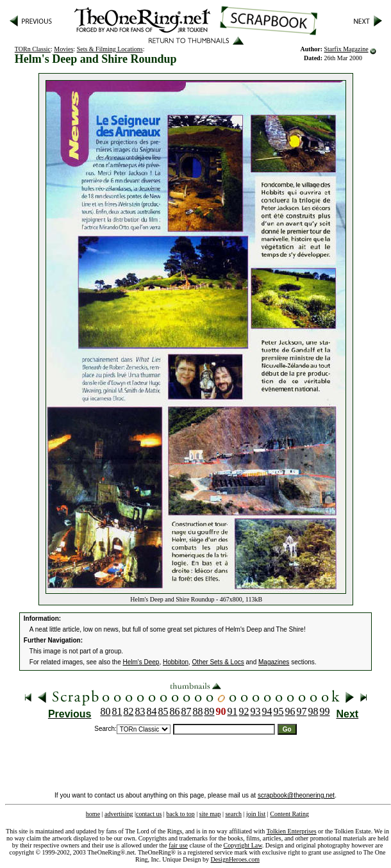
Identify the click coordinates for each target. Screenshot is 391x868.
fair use (178, 845)
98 (313, 711)
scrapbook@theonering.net (296, 795)
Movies (63, 49)
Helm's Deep (141, 662)
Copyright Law (243, 845)
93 (256, 711)
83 (140, 711)
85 (163, 711)
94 (267, 711)
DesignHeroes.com (235, 859)
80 (106, 711)
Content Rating (289, 814)
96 (290, 711)
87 (187, 711)
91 (233, 711)
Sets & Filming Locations (110, 49)
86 (175, 711)
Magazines (274, 662)
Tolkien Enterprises (292, 831)
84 (152, 711)
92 (244, 711)
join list (256, 814)
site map (210, 814)
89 (210, 711)
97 (302, 711)
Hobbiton (176, 662)
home (93, 814)
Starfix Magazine (346, 49)
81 (117, 711)
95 (279, 711)
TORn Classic (33, 49)
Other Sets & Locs (218, 662)
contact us (149, 814)
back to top (180, 814)
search (233, 814)
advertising (119, 814)
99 (325, 711)
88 (198, 711)
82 (129, 711)
